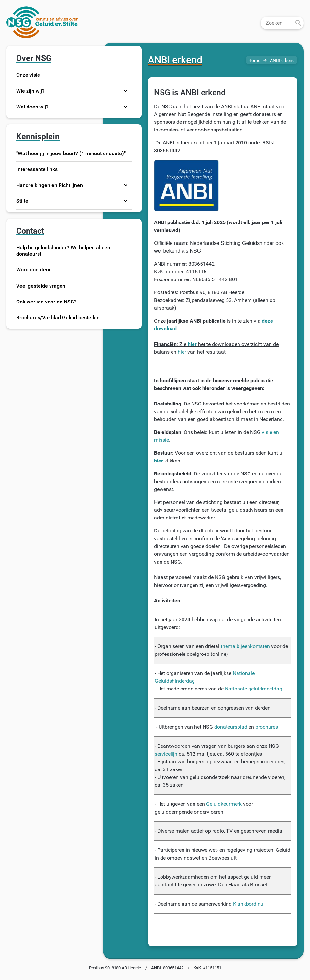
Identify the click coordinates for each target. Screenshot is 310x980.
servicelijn (166, 754)
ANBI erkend (282, 60)
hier (182, 352)
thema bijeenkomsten (245, 646)
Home (254, 60)
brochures (267, 727)
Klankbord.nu (248, 904)
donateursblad (231, 727)
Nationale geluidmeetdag (254, 689)
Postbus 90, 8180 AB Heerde (115, 968)
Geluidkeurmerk (224, 804)
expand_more (126, 91)
